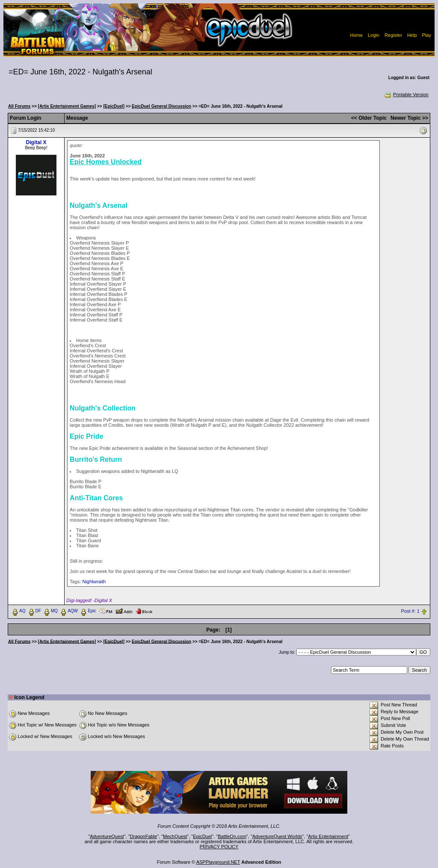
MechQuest (175, 836)
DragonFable (144, 836)
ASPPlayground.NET (218, 862)
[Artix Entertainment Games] (67, 106)
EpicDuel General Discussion (161, 106)
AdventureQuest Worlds (277, 836)
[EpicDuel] (114, 106)
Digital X (36, 142)
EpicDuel (202, 836)
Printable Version (406, 94)
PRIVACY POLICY (219, 847)
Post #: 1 (410, 611)
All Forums (19, 106)
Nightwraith (94, 582)
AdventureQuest (107, 836)
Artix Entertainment (328, 836)
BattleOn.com (232, 836)
